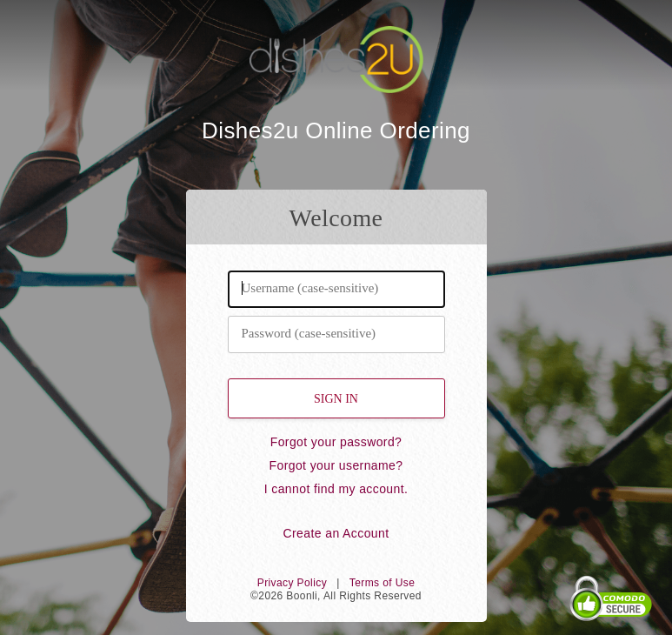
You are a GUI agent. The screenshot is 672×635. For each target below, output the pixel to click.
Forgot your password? (336, 442)
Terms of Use (382, 583)
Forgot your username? (336, 465)
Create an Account (336, 533)
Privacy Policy (292, 583)
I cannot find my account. (336, 489)
